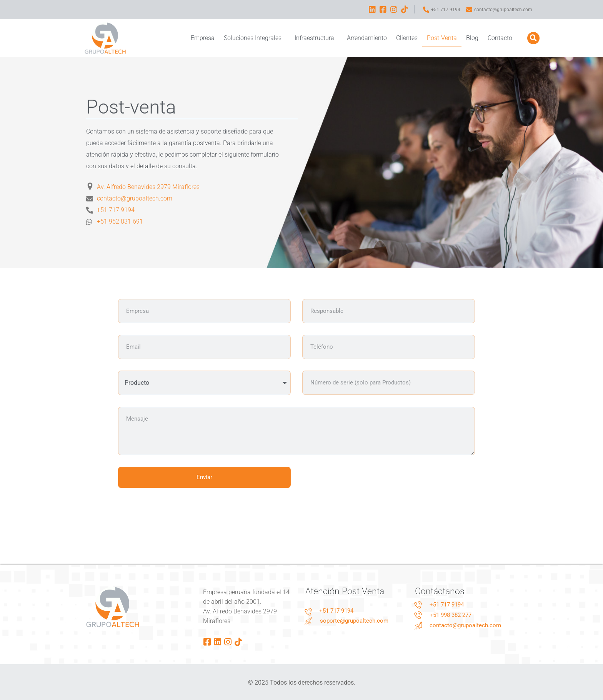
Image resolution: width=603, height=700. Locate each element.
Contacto (500, 38)
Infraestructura (316, 38)
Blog (472, 38)
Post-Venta (442, 38)
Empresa (203, 38)
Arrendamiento (367, 38)
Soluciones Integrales (254, 38)
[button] (533, 38)
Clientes (407, 38)
